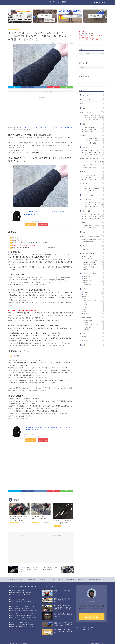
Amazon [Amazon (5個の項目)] (12, 591)
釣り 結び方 (93, 276)
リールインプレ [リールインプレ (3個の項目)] (14, 609)
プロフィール (92, 99)
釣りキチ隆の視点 (58, 2)
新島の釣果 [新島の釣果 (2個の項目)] (31, 615)
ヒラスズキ (92, 147)
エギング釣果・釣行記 (93, 191)
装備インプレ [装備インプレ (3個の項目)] (24, 627)
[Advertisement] (41, 111)
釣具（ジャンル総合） (92, 253)
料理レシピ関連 (92, 317)
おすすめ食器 (93, 327)
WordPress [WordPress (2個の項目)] (21, 591)
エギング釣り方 (93, 187)
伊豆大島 (93, 292)
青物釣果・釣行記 (93, 131)
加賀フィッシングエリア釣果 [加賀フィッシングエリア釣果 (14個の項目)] (26, 613)
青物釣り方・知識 (93, 127)
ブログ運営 (92, 340)
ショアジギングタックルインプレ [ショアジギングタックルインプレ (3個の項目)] (17, 599)
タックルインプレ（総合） (93, 261)
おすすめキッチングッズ (93, 325)
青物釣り (92, 124)
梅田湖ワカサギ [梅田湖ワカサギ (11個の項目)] (14, 622)
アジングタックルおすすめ (93, 177)
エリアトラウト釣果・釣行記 (93, 207)
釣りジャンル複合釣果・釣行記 (93, 240)
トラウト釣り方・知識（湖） (93, 214)
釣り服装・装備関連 (13, 30)
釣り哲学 (93, 279)
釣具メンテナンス (93, 256)
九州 (93, 309)
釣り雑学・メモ (93, 281)
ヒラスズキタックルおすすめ (93, 152)
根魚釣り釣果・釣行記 (93, 168)
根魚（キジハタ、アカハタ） (92, 159)
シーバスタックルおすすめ (93, 141)
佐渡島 (93, 305)
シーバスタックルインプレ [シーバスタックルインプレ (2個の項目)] (16, 602)
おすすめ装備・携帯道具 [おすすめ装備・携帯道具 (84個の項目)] (16, 593)
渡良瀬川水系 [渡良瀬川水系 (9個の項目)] (13, 625)
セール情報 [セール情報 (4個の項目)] (13, 604)
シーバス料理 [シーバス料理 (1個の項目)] (28, 602)
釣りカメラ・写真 (93, 267)
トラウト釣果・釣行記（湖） (93, 218)
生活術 (92, 333)
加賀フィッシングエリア (93, 301)
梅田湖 (93, 313)
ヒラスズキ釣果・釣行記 (93, 155)
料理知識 (93, 329)
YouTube (92, 104)
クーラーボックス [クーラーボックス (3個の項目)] (31, 597)
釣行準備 (93, 269)
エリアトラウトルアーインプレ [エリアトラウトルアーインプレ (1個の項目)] (17, 597)
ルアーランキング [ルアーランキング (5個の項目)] (25, 609)
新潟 (93, 311)
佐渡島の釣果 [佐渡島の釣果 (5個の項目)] (34, 611)
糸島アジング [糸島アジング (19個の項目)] (14, 627)
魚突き (92, 246)
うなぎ (92, 232)
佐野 (93, 307)
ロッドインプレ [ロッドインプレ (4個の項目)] (14, 611)
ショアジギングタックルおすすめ (93, 118)
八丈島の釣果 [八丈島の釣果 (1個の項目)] (13, 613)
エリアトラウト (92, 199)
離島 (93, 296)
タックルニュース (93, 259)
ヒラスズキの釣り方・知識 (93, 150)
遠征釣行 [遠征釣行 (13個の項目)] (32, 627)
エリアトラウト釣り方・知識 (93, 203)
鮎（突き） (93, 249)
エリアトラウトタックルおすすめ (93, 205)
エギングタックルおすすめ (93, 189)
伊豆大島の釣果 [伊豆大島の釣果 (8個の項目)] (24, 611)
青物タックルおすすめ (93, 129)
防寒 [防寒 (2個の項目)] (12, 629)
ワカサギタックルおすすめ (93, 226)
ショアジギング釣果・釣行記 (93, 120)
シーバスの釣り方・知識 (93, 139)
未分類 (92, 345)
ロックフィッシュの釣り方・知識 (93, 162)
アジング (92, 172)
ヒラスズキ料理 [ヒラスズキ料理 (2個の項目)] (30, 606)
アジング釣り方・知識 (93, 175)
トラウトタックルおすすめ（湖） (93, 216)
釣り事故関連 (93, 285)
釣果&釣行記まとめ (93, 242)
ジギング (92, 108)
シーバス (92, 135)
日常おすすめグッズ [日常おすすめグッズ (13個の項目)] (15, 618)
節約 (93, 336)
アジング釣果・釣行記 (93, 179)
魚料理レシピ (93, 323)
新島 (93, 299)
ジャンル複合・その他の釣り (92, 236)
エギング (92, 183)
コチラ (93, 627)
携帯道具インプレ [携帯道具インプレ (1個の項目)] (21, 615)
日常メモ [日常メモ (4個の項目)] (25, 618)
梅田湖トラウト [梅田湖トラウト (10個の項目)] (27, 620)
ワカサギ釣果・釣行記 (93, 228)
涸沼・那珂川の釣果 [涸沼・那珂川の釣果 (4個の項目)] (26, 622)
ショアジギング (92, 112)
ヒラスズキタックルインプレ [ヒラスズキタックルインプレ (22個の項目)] (17, 606)
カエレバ (32, 219)
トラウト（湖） (92, 211)
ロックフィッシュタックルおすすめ (93, 165)
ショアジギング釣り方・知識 (93, 116)
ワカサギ (92, 222)
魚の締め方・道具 (93, 321)
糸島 (93, 303)
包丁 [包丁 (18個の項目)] (12, 615)
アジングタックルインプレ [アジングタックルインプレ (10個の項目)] (16, 595)
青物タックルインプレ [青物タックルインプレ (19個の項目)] (30, 629)
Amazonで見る (31, 225)
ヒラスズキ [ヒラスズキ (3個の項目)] (22, 604)
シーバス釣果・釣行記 (93, 143)
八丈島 (93, 294)
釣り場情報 (92, 289)
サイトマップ (92, 95)
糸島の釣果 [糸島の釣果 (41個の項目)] (31, 625)
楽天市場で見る (43, 225)
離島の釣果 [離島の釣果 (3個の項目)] (19, 629)
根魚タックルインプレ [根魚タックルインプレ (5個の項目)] (15, 620)
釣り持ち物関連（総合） (93, 265)
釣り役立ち (93, 283)
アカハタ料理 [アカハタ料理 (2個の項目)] (28, 593)
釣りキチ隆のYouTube (86, 33)
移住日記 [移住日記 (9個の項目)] (22, 625)
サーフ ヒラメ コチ (92, 195)
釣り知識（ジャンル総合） (92, 273)
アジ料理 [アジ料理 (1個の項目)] (28, 595)
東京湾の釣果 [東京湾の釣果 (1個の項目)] (34, 618)
